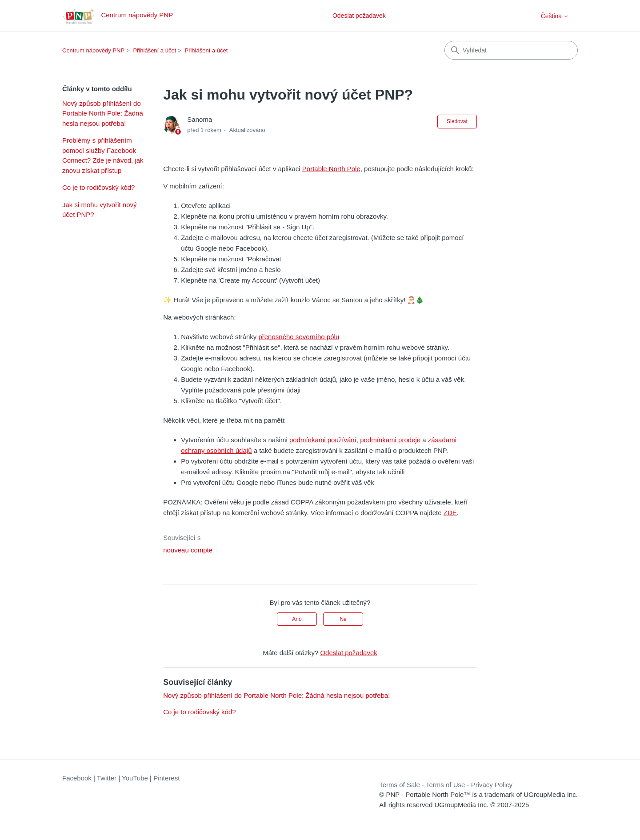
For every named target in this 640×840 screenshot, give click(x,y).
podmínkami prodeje (390, 440)
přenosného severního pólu (299, 337)
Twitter (107, 778)
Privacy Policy (492, 785)
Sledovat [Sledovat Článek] (457, 121)
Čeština (555, 16)
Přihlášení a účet (154, 50)
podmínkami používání (323, 440)
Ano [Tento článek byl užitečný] (297, 619)
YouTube (135, 778)
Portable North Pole (331, 169)
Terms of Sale (400, 785)
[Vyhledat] (511, 50)
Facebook (77, 778)
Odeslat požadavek (359, 16)
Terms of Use (445, 785)
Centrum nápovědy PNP (93, 50)
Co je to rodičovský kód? (98, 187)
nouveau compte (188, 550)
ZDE (450, 513)
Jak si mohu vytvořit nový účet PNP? (100, 210)
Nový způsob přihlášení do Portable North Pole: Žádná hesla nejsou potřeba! (103, 113)
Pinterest (166, 778)
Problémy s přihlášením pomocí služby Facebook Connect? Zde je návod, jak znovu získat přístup (103, 155)
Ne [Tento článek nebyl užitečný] (343, 619)
